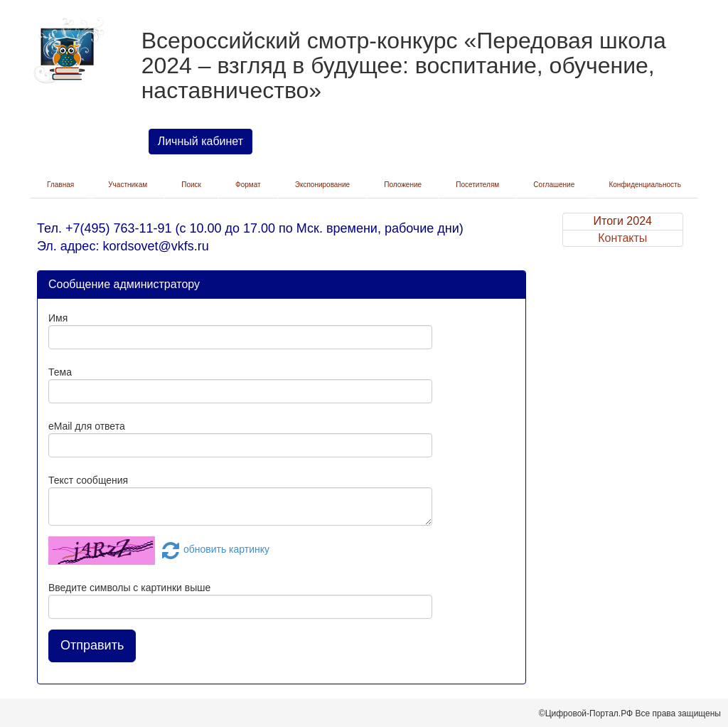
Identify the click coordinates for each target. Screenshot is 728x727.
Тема (60, 372)
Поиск (191, 185)
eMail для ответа (87, 426)
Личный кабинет (200, 141)
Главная (60, 185)
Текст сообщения (88, 480)
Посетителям (477, 185)
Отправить (92, 645)
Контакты (622, 238)
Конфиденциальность (644, 185)
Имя (58, 318)
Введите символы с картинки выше (129, 588)
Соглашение (554, 185)
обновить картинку (214, 549)
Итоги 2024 (623, 221)
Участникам (128, 185)
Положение (403, 185)
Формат (248, 185)
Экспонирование (322, 185)
